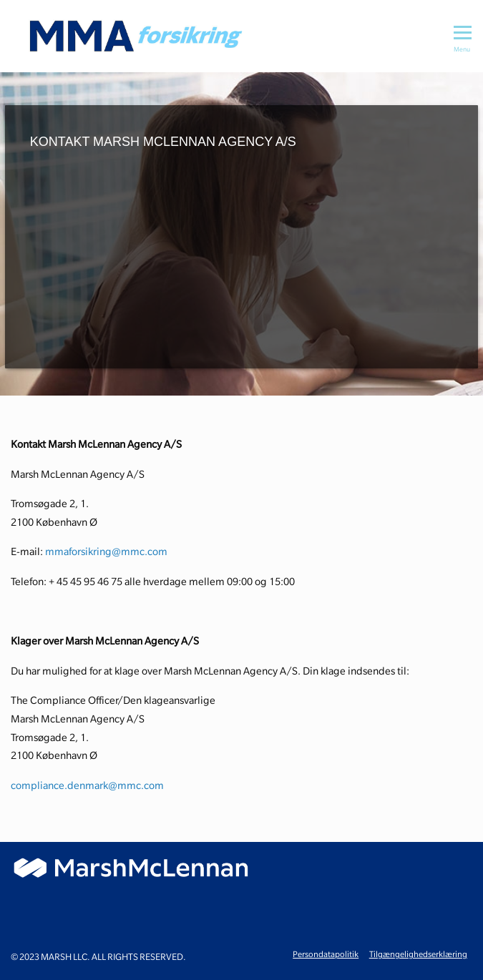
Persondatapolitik (326, 954)
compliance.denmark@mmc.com (87, 785)
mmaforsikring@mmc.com (106, 552)
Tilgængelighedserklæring (418, 954)
